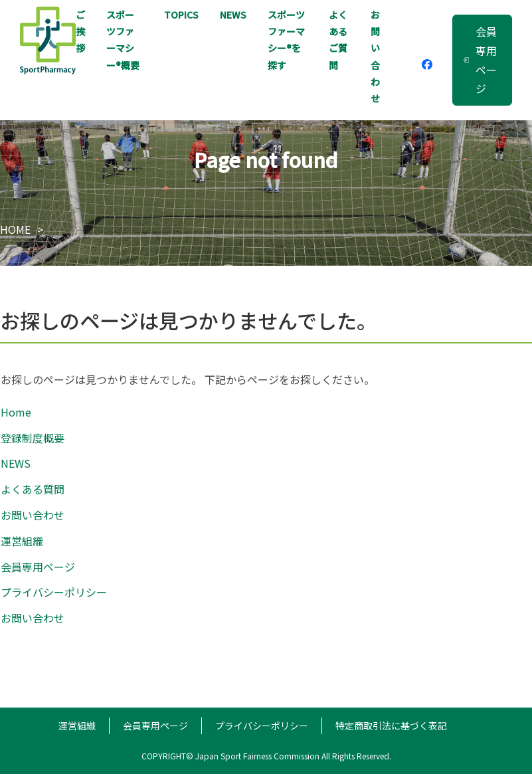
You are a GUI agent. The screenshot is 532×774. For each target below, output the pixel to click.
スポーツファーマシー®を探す (286, 40)
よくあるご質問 (338, 40)
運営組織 (22, 541)
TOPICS (181, 15)
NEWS (233, 15)
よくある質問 (33, 489)
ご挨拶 (80, 31)
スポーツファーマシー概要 (123, 40)
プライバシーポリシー (54, 592)
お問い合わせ (375, 56)
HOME (15, 229)
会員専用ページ (480, 60)
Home (16, 412)
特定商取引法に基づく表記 (391, 726)
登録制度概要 (33, 438)
